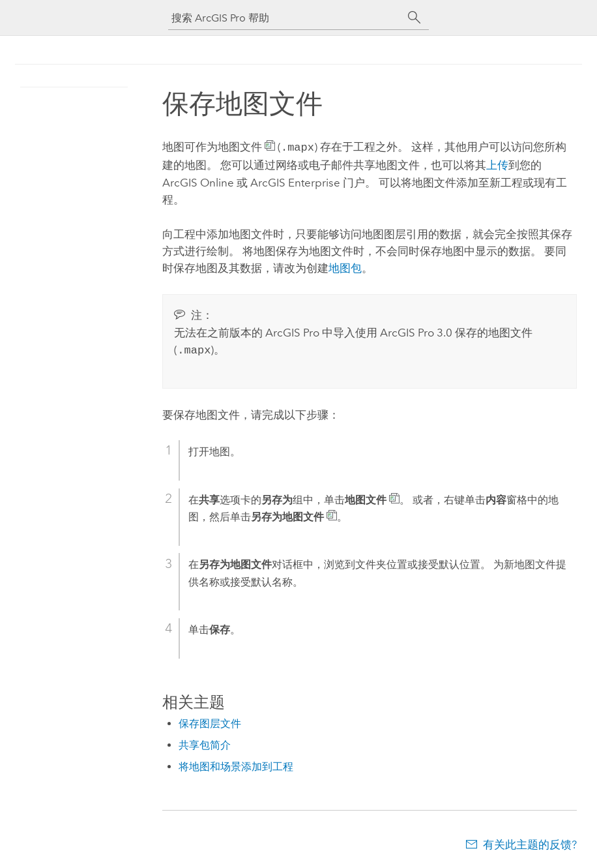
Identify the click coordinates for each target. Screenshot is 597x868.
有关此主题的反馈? (530, 842)
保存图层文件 (210, 721)
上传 (497, 164)
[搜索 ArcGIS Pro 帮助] (285, 18)
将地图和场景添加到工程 (236, 764)
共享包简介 (205, 742)
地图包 (345, 267)
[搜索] (415, 18)
